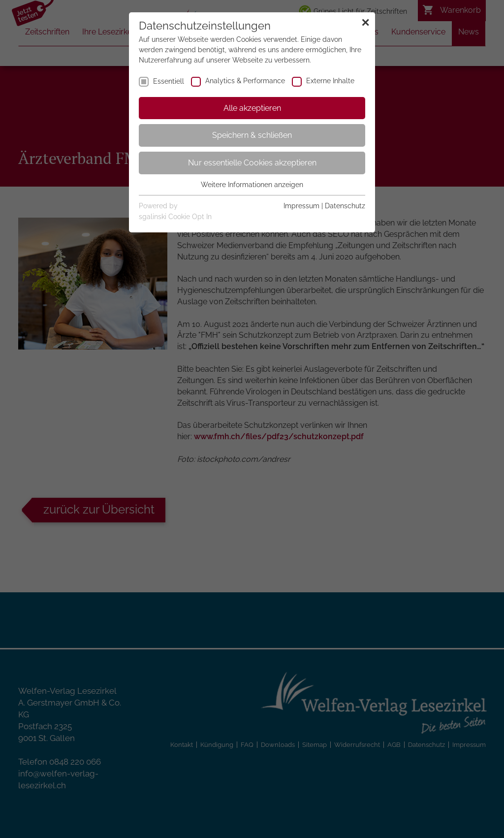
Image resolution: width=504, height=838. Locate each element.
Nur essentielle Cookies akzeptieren (252, 163)
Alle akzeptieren (252, 108)
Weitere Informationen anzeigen (252, 185)
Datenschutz (345, 206)
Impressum (301, 206)
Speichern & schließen (252, 135)
